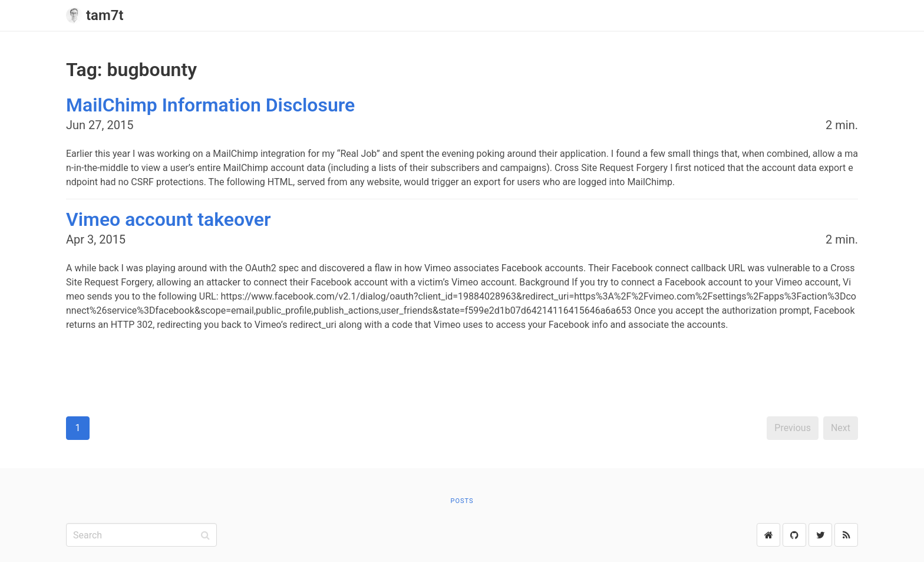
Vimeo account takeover (168, 219)
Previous (793, 428)
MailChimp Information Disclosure (210, 105)
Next (841, 428)
